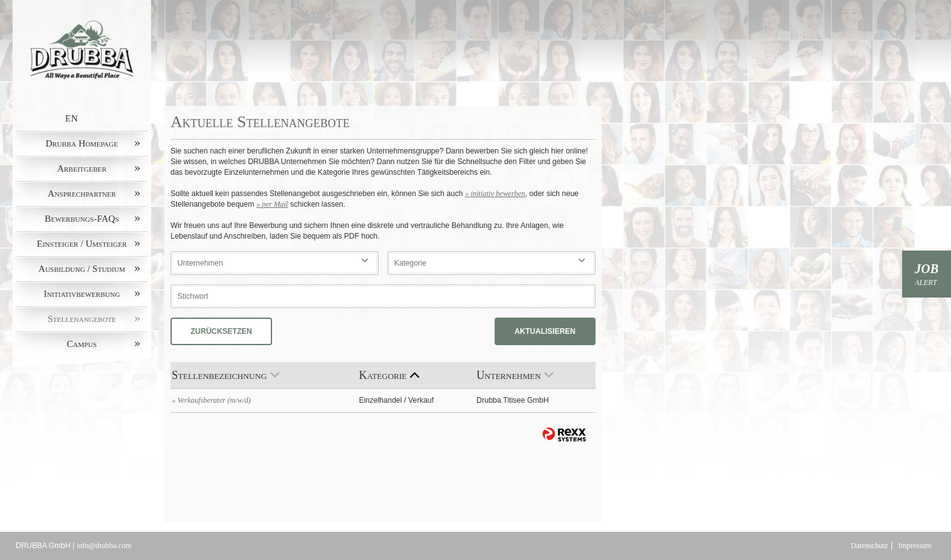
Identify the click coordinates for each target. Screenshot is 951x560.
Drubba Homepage (82, 143)
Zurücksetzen (221, 331)
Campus (82, 344)
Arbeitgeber (82, 169)
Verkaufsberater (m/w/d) (214, 400)
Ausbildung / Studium (81, 269)
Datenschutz (869, 546)
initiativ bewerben (498, 194)
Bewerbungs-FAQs (81, 219)
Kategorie (389, 375)
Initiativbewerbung (82, 294)
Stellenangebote (82, 319)
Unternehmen (515, 375)
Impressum (915, 546)
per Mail (275, 204)
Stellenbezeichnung (226, 375)
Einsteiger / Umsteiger (82, 244)
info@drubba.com (104, 546)
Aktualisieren (545, 331)
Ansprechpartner (82, 194)
